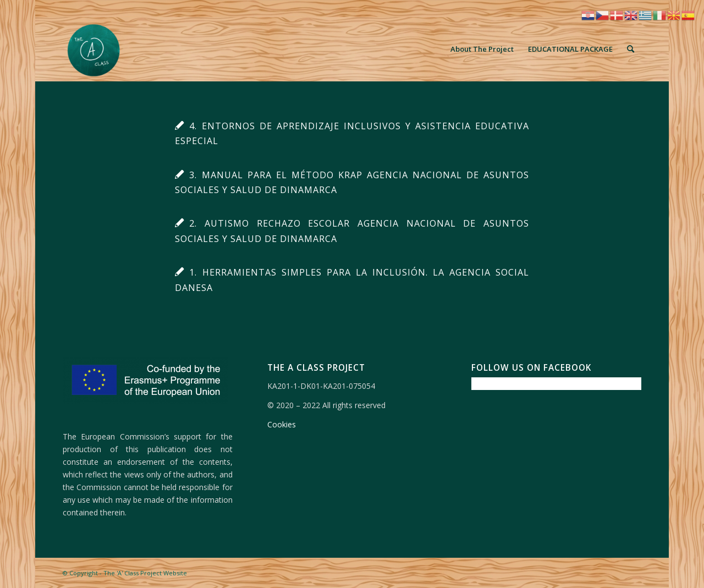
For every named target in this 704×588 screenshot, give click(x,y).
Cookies (282, 424)
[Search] (631, 49)
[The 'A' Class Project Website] (95, 49)
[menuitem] (482, 49)
